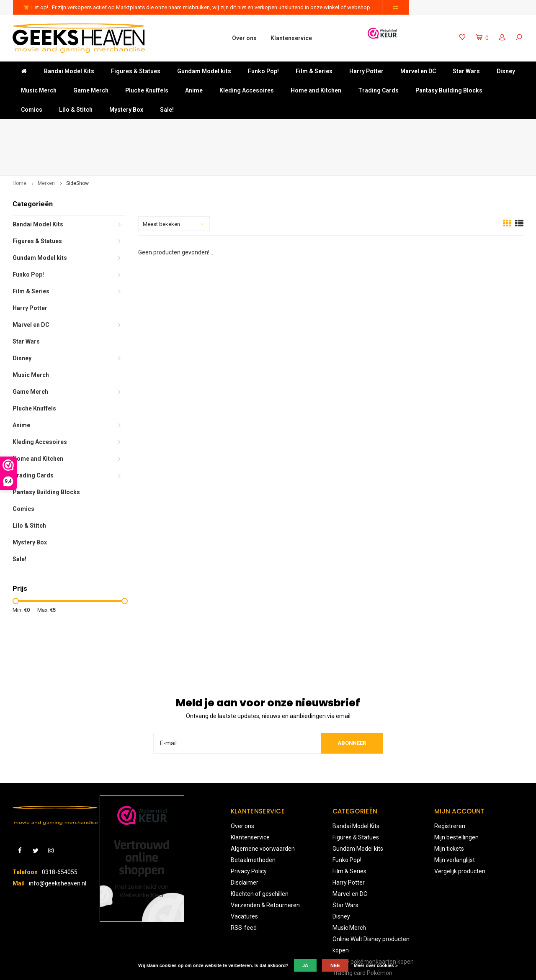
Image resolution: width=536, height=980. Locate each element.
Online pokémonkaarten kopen (373, 922)
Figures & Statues (136, 71)
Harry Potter (366, 71)
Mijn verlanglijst (455, 821)
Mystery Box (126, 110)
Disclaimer (245, 843)
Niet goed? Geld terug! (189, 127)
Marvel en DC (418, 71)
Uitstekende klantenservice (483, 127)
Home (19, 144)
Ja (305, 965)
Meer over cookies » (376, 965)
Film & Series (314, 71)
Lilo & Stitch (76, 110)
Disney (506, 71)
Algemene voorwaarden (263, 809)
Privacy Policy (249, 832)
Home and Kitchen (316, 90)
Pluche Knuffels (147, 90)
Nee (335, 965)
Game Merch (91, 90)
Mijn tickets (449, 809)
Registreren (450, 787)
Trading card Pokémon (362, 934)
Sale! (167, 110)
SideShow (77, 144)
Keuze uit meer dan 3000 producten (332, 127)
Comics (32, 110)
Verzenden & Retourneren (265, 866)
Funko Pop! (263, 71)
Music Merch (39, 90)
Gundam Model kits (204, 71)
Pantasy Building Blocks (449, 90)
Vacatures (244, 877)
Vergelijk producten (460, 832)
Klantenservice (291, 38)
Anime (194, 90)
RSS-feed (244, 888)
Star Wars (466, 71)
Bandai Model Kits (69, 71)
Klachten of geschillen (260, 854)
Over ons (244, 38)
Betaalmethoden (253, 821)
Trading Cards (378, 90)
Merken (46, 144)
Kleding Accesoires (247, 90)
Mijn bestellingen (456, 798)
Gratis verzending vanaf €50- (54, 127)
